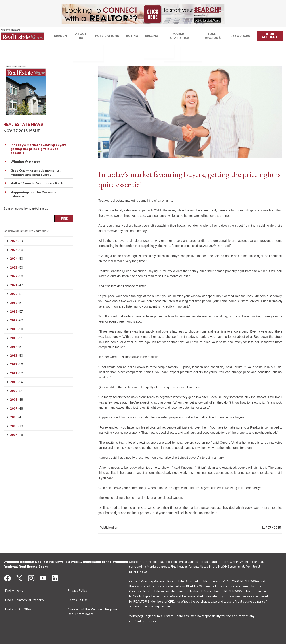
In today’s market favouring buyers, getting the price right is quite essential (39, 149)
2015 (17, 338)
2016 (17, 329)
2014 (17, 347)
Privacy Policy (78, 591)
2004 (17, 435)
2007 (17, 409)
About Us (79, 37)
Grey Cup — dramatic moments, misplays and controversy (36, 173)
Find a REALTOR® (18, 609)
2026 (17, 241)
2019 (17, 303)
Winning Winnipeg (25, 162)
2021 (17, 285)
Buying (130, 37)
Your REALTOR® (213, 37)
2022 (17, 276)
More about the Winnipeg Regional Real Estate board (93, 612)
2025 (17, 250)
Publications (105, 37)
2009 (17, 391)
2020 (17, 294)
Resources (241, 37)
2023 (17, 268)
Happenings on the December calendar (34, 195)
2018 (17, 312)
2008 (17, 400)
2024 (17, 259)
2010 (17, 382)
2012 (17, 364)
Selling (149, 37)
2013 (17, 356)
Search (58, 37)
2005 (17, 426)
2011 (17, 373)
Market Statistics (178, 37)
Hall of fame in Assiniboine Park (37, 184)
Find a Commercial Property (25, 600)
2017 (17, 320)
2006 (17, 417)
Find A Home (14, 591)
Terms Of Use (78, 600)
